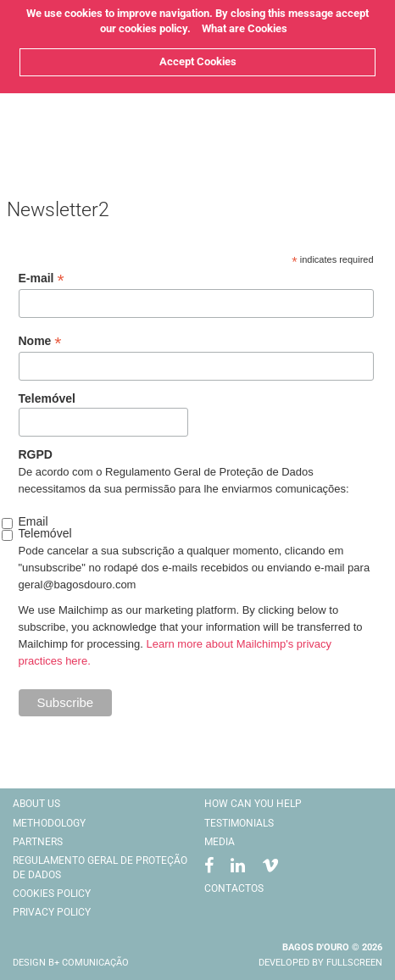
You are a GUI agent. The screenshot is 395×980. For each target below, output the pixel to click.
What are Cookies (245, 28)
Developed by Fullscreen (320, 963)
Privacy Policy (52, 912)
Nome (40, 341)
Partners (38, 842)
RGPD (36, 454)
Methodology (49, 823)
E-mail (42, 278)
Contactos (234, 888)
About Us (36, 804)
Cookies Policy (52, 894)
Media (220, 842)
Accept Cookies (198, 61)
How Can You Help (253, 804)
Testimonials (239, 823)
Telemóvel (47, 398)
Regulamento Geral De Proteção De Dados (100, 868)
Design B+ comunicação (71, 963)
